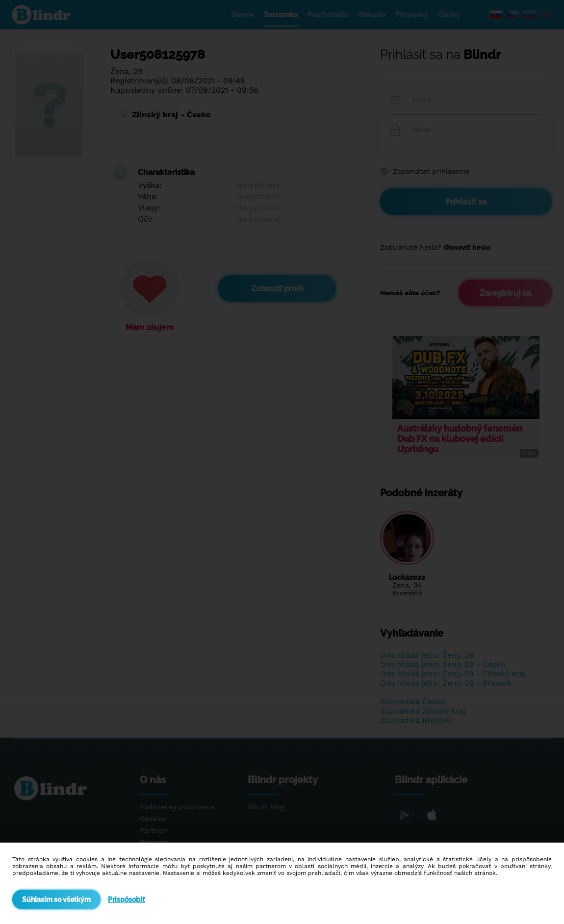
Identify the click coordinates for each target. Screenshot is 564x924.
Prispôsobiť (126, 899)
